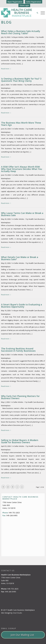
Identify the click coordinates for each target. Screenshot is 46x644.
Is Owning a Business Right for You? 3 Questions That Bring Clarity (21, 80)
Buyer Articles (19, 37)
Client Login (24, 5)
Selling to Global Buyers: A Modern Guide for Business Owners (20, 441)
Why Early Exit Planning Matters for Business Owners (20, 397)
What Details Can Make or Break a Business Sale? (20, 258)
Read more (7, 69)
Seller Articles (29, 37)
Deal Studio (17, 613)
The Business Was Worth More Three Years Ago (21, 124)
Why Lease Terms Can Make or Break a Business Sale (22, 214)
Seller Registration (34, 2)
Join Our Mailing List (23, 635)
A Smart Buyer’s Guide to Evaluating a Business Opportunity (22, 306)
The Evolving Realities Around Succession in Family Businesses (18, 350)
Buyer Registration (15, 2)
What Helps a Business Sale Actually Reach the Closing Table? (21, 32)
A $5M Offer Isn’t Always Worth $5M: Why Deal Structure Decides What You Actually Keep (22, 169)
